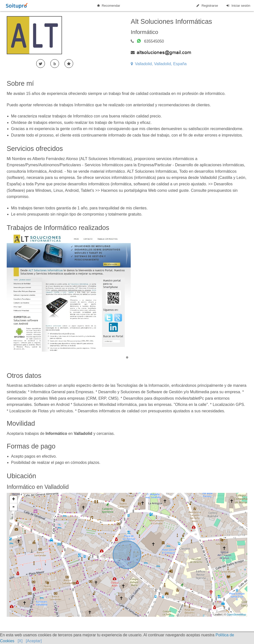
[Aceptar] (34, 641)
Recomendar (109, 6)
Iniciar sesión (238, 6)
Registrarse (207, 6)
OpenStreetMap (236, 615)
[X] (20, 641)
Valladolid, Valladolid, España (159, 64)
